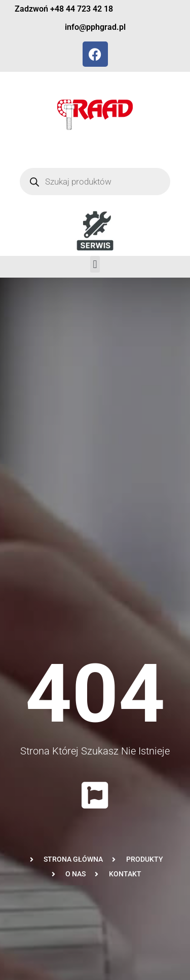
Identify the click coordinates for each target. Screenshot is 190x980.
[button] (95, 264)
